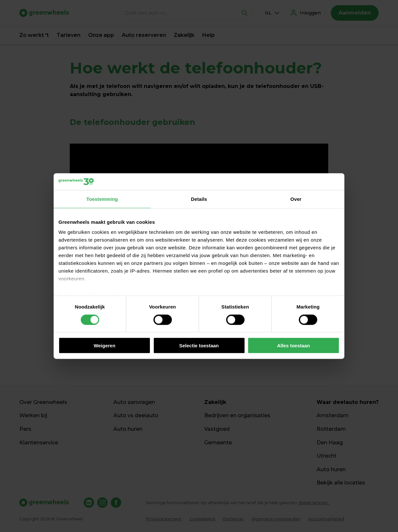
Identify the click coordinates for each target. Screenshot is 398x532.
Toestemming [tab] (102, 199)
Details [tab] (199, 199)
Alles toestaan (294, 346)
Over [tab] (296, 199)
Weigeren (105, 346)
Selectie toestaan (199, 346)
